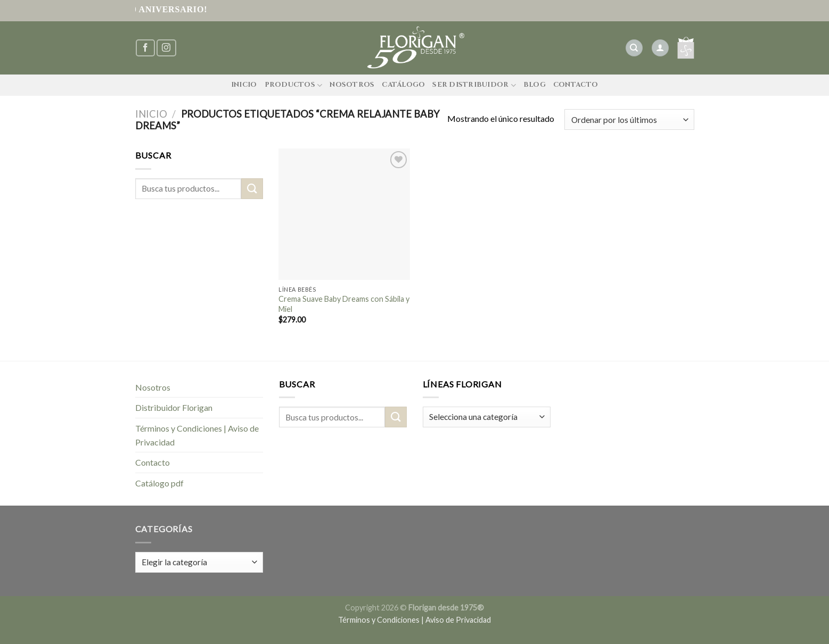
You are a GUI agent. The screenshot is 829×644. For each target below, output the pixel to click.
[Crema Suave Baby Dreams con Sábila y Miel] (344, 214)
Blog (535, 85)
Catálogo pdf (159, 483)
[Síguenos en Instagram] (166, 48)
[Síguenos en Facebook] (145, 48)
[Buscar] (634, 48)
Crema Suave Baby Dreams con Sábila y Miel (344, 304)
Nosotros (352, 85)
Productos (294, 85)
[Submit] (252, 189)
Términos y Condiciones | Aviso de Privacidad (197, 435)
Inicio (244, 85)
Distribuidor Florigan (174, 407)
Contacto (576, 85)
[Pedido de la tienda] (629, 119)
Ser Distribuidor (474, 85)
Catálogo (403, 85)
